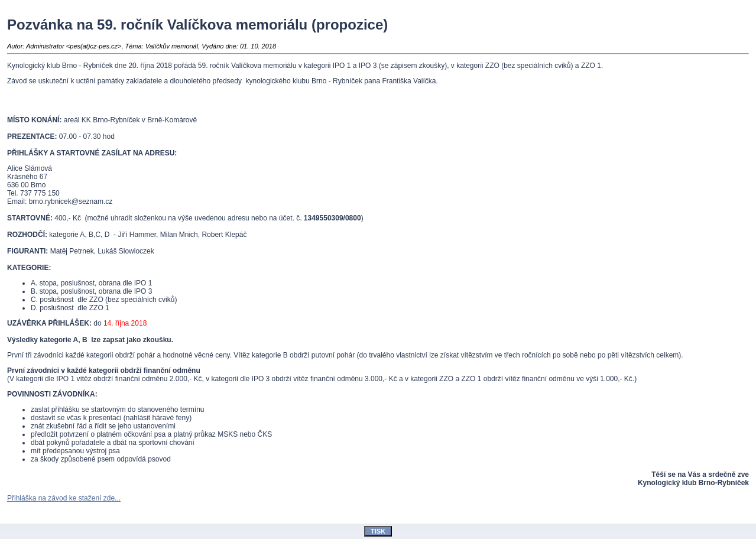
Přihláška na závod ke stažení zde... (64, 498)
